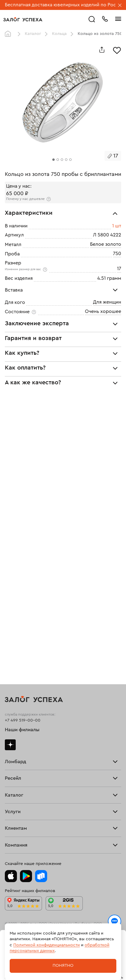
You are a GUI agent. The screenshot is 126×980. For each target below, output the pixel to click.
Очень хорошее (103, 311)
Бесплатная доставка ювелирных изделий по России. (65, 5)
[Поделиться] (102, 50)
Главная (9, 34)
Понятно (63, 966)
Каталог (33, 34)
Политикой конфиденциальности (47, 945)
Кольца (59, 34)
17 (119, 269)
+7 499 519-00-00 (23, 720)
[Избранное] (117, 50)
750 (117, 254)
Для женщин (107, 302)
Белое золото (106, 244)
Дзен (10, 745)
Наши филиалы (22, 730)
